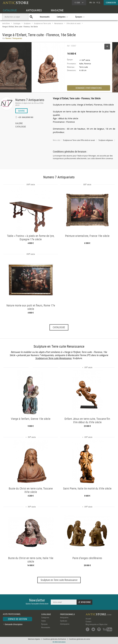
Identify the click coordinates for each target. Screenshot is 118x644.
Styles (44, 621)
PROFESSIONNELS (67, 614)
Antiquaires (64, 617)
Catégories (45, 617)
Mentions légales (34, 639)
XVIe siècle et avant (74, 23)
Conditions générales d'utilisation (54, 639)
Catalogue (17, 23)
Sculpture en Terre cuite (42, 23)
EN (94, 3)
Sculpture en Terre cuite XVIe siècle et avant (79, 140)
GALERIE (19, 124)
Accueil (88, 619)
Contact (88, 621)
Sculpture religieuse (106, 140)
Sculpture (27, 23)
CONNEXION (111, 3)
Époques (44, 624)
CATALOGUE (10, 10)
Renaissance (59, 23)
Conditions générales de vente (79, 639)
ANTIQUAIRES (34, 10)
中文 (98, 3)
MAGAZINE (57, 10)
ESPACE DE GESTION (17, 619)
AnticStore (6, 23)
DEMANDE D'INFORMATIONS (89, 88)
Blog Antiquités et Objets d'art (96, 624)
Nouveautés (45, 17)
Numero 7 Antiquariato (30, 100)
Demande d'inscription (14, 624)
